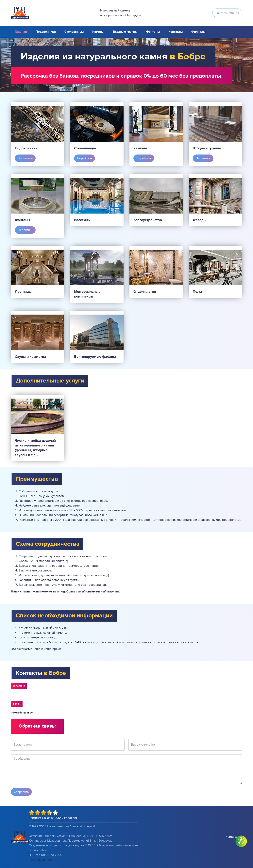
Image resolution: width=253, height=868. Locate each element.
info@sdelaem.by (22, 713)
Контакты (176, 32)
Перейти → (25, 158)
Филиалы (198, 32)
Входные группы (125, 32)
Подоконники (46, 32)
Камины (98, 32)
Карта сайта (234, 837)
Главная (21, 32)
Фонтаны (153, 32)
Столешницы (74, 32)
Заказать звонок (227, 13)
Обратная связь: (37, 726)
